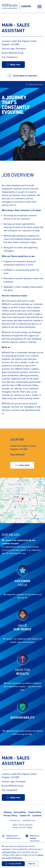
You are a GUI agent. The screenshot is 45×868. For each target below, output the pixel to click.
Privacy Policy (10, 815)
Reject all (32, 864)
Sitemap (8, 812)
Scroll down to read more (22, 77)
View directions (17, 454)
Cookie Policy (35, 812)
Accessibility (20, 812)
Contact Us (25, 815)
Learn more (24, 465)
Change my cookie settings (23, 827)
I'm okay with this (15, 864)
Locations (37, 815)
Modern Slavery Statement (23, 825)
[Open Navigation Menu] (39, 6)
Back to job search (36, 84)
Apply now (15, 65)
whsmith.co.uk (15, 820)
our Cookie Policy (9, 852)
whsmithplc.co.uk (29, 820)
